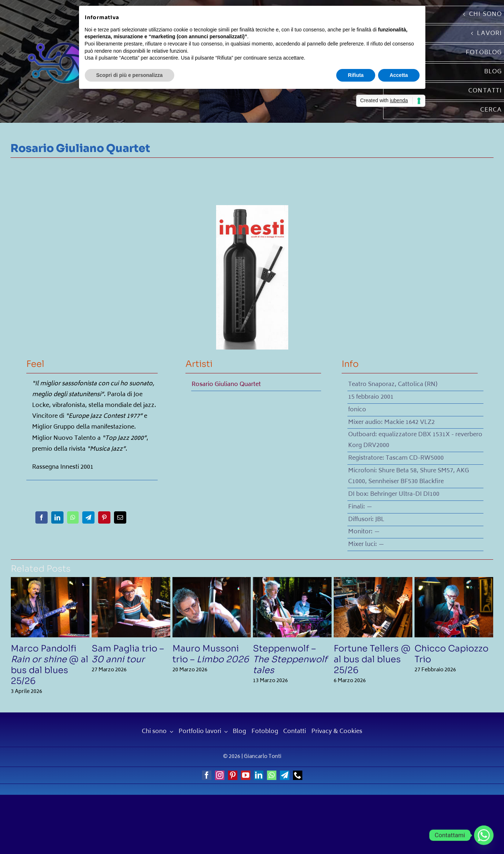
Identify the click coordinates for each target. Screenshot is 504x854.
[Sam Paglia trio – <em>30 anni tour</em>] (131, 582)
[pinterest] (233, 775)
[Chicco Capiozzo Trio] (454, 582)
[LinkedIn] (57, 517)
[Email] (120, 517)
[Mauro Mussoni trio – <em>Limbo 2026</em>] (212, 582)
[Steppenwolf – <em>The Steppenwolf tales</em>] (292, 582)
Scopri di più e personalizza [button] (130, 75)
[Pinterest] (104, 517)
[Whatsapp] (484, 835)
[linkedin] (259, 775)
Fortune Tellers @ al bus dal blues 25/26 (372, 659)
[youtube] (246, 775)
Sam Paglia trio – (128, 654)
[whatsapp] (272, 775)
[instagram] (220, 775)
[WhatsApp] (73, 517)
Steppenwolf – (290, 659)
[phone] (298, 775)
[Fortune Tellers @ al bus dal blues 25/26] (373, 582)
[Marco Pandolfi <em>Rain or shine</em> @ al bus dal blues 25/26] (50, 582)
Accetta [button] (399, 75)
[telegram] (285, 775)
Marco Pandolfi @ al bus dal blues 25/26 (50, 665)
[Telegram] (88, 517)
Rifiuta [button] (356, 75)
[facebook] (207, 775)
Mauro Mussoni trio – (211, 654)
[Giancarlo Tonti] (57, 41)
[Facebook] (41, 517)
